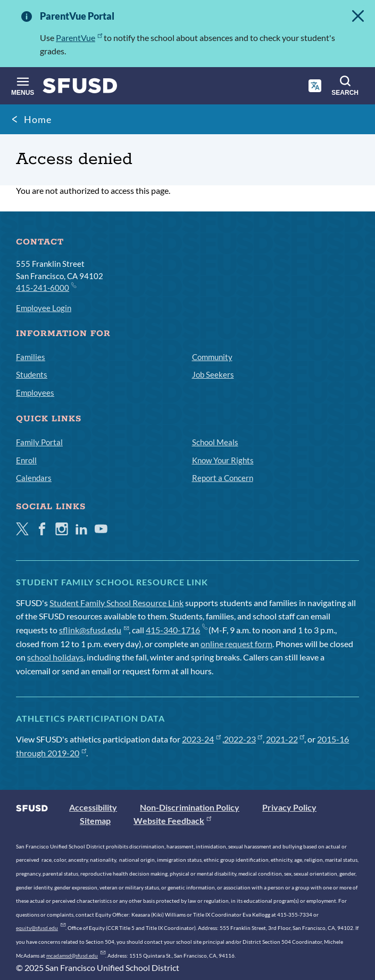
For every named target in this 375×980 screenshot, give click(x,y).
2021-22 (285, 739)
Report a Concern (223, 478)
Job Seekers (213, 374)
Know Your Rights (223, 460)
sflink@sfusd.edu (94, 630)
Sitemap (95, 820)
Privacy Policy (289, 807)
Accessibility (93, 807)
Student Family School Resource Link (116, 603)
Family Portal (39, 442)
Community (212, 357)
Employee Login (44, 308)
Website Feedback (172, 820)
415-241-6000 (46, 287)
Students (32, 374)
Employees (35, 393)
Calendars (34, 478)
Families (31, 357)
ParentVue (79, 38)
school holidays (55, 657)
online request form (236, 644)
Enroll (26, 460)
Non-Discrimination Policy (190, 807)
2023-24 (201, 739)
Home (38, 119)
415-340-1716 (176, 630)
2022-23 (243, 739)
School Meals (215, 442)
